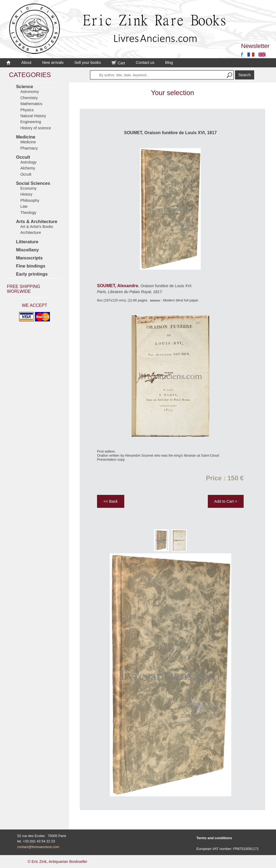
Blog (169, 63)
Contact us (145, 63)
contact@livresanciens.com (38, 847)
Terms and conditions (214, 838)
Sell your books (88, 63)
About (26, 63)
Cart (118, 63)
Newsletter (255, 46)
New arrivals (53, 63)
